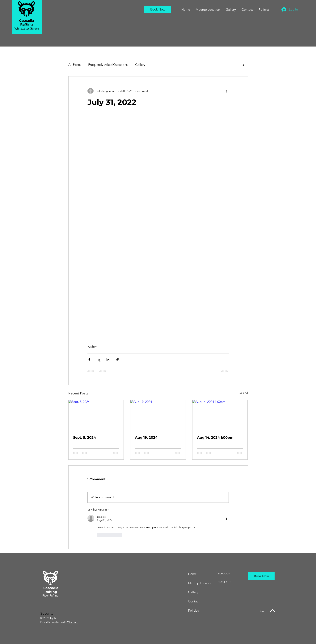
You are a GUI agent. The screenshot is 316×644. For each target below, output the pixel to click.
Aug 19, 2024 (146, 438)
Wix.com (73, 622)
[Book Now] (158, 10)
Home (192, 574)
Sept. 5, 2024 (84, 438)
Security (47, 613)
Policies (193, 610)
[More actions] (226, 91)
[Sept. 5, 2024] (96, 415)
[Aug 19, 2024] (158, 415)
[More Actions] (226, 518)
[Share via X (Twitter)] (99, 360)
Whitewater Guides (27, 29)
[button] (247, 10)
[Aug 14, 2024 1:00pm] (220, 415)
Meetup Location (200, 583)
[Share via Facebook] (89, 360)
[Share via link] (117, 360)
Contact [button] (194, 601)
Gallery (140, 65)
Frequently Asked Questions (108, 65)
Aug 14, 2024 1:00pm (215, 438)
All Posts (74, 65)
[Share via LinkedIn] (108, 360)
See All (244, 393)
